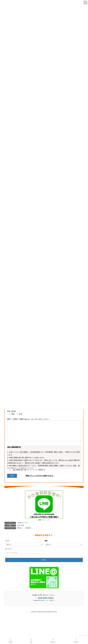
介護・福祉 (21, 529)
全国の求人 (76, 641)
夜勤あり (20, 532)
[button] (40, 524)
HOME (10, 641)
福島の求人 (53, 641)
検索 (44, 564)
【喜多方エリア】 (23, 526)
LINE (31, 641)
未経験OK (28, 532)
